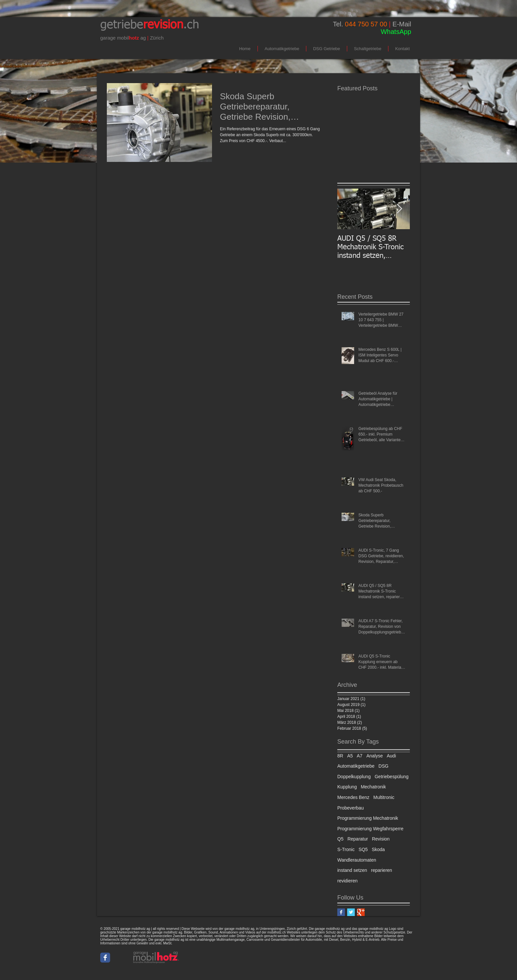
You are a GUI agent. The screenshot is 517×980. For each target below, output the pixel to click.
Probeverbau (350, 808)
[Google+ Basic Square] (361, 912)
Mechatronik (373, 787)
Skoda (378, 849)
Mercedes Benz (353, 797)
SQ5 (363, 849)
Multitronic (384, 797)
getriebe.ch (150, 25)
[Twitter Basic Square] (351, 912)
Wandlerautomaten (357, 860)
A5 (350, 756)
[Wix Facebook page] (105, 958)
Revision (381, 839)
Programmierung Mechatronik (368, 818)
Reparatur (358, 839)
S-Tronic (346, 849)
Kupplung (347, 787)
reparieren (381, 870)
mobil (123, 38)
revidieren (347, 881)
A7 (360, 756)
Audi (391, 756)
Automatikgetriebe (356, 766)
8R (340, 756)
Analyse (375, 756)
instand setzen (352, 870)
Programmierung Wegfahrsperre (370, 829)
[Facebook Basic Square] (341, 912)
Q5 (340, 839)
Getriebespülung (392, 777)
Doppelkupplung (354, 777)
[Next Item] (399, 209)
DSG (383, 766)
